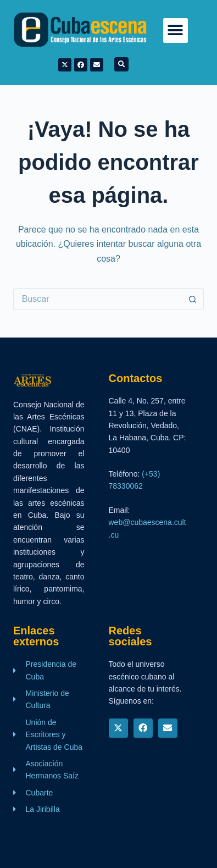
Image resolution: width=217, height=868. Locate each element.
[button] (176, 31)
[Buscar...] (98, 299)
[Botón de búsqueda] (193, 299)
